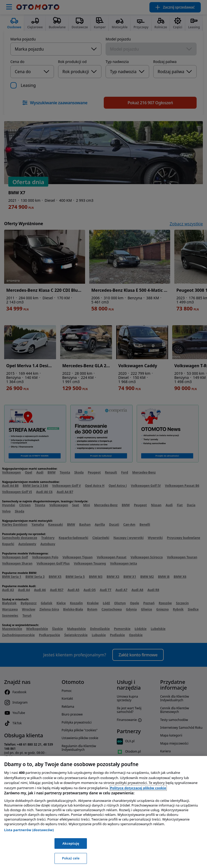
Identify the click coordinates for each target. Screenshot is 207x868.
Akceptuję (71, 843)
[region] (103, 812)
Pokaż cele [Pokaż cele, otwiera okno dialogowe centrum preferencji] (71, 858)
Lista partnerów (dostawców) (29, 830)
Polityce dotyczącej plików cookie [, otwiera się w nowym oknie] (138, 788)
